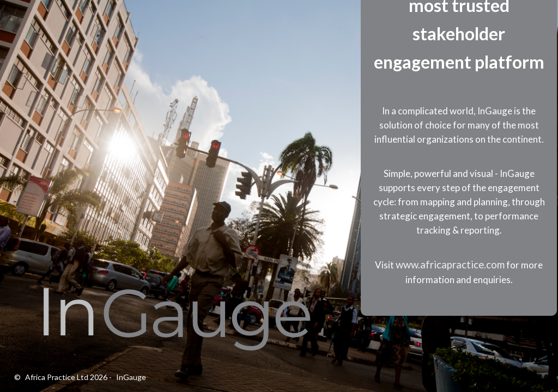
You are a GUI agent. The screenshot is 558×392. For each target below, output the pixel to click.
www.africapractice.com (450, 265)
